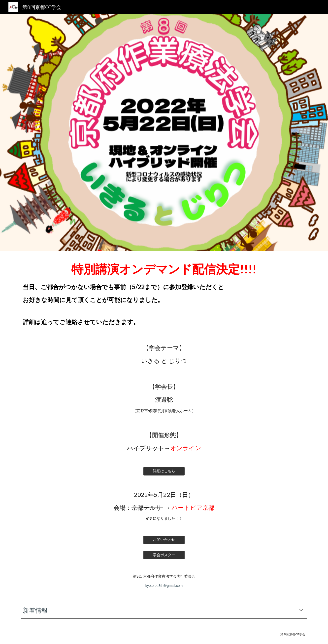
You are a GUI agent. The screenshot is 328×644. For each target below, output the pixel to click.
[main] (164, 293)
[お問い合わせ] (164, 540)
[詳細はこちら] (164, 471)
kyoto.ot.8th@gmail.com (164, 586)
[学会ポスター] (164, 555)
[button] (301, 610)
